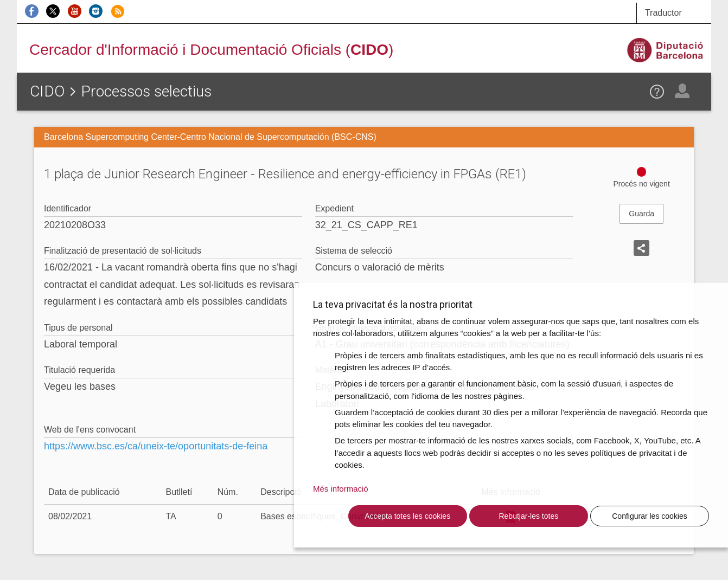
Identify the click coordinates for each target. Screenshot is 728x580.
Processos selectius (146, 91)
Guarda (641, 214)
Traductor (663, 13)
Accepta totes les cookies (407, 516)
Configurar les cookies (650, 516)
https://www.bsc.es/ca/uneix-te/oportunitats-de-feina (156, 446)
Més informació (341, 489)
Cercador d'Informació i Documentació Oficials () (211, 50)
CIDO (47, 91)
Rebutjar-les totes (528, 516)
